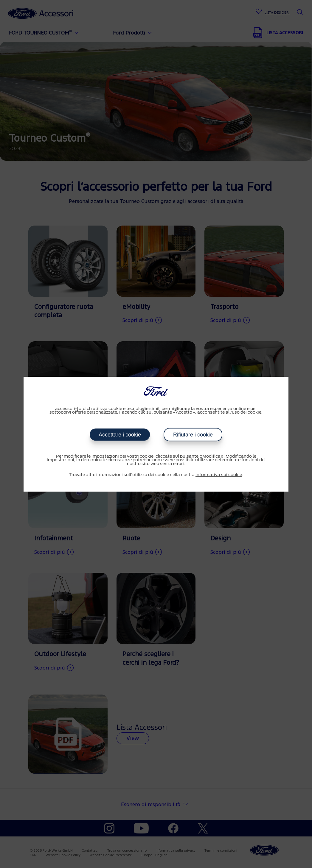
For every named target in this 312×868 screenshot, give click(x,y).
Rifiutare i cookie (193, 435)
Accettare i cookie (120, 435)
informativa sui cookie (219, 475)
